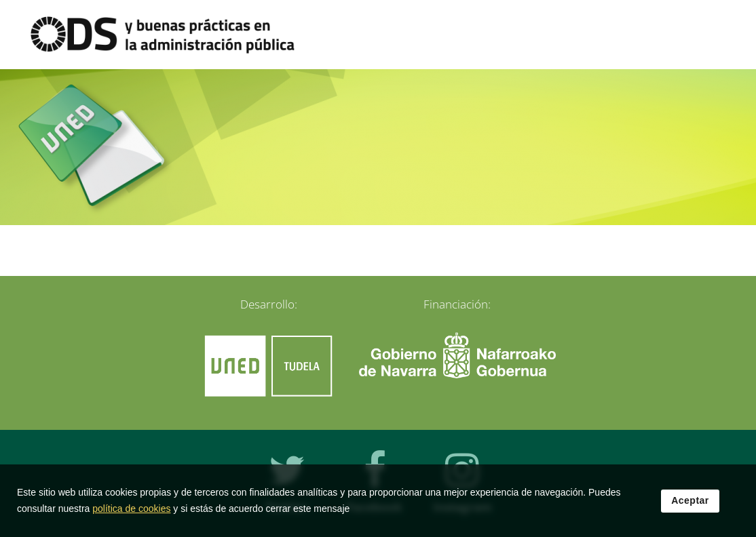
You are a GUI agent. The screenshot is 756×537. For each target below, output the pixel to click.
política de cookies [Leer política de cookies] (131, 513)
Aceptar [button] (690, 505)
